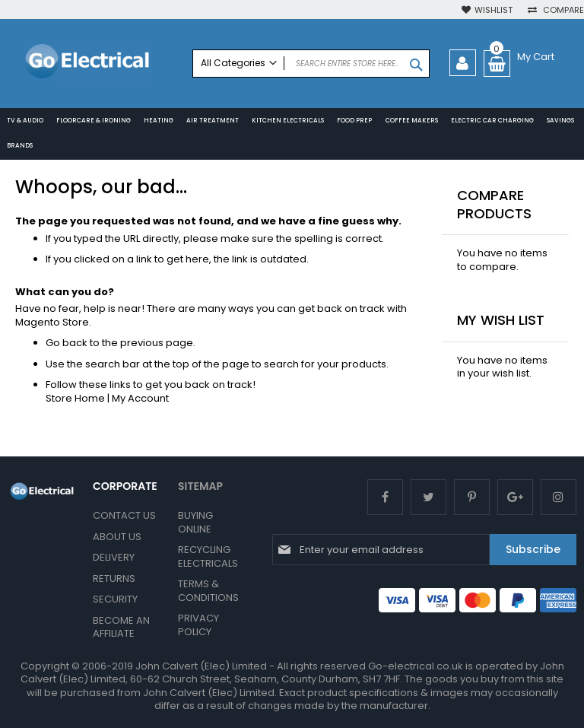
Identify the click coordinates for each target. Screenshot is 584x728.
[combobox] (311, 64)
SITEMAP (200, 486)
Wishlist (494, 10)
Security (115, 599)
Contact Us (124, 515)
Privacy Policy (198, 625)
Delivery (114, 557)
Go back (67, 345)
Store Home (75, 400)
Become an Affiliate (121, 627)
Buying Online (195, 522)
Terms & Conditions (208, 591)
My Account (140, 400)
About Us (117, 537)
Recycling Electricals (208, 556)
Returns (114, 579)
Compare (562, 10)
